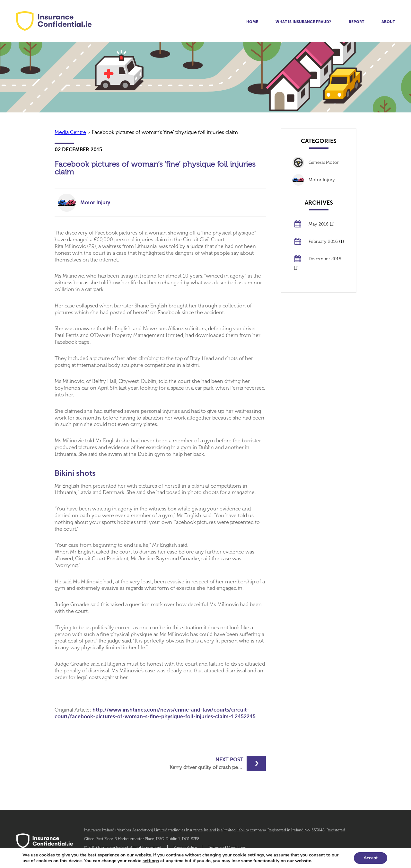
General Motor (324, 162)
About (388, 22)
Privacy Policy (185, 847)
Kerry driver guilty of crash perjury (209, 763)
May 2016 (319, 224)
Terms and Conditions (227, 847)
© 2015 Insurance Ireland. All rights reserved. (123, 847)
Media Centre (70, 132)
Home (252, 22)
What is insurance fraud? (303, 22)
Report (356, 22)
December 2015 (325, 259)
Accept (371, 858)
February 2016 (323, 241)
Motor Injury (95, 203)
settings (256, 855)
